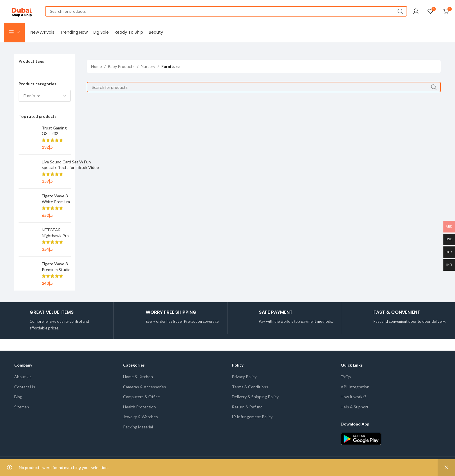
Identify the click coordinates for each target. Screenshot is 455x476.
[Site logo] (22, 11)
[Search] (226, 12)
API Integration (355, 388)
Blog (18, 398)
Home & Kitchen (138, 378)
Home (96, 67)
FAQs (346, 378)
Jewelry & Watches (140, 418)
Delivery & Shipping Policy (255, 398)
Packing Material (138, 428)
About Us (23, 378)
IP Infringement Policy (252, 418)
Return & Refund (247, 408)
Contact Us (25, 388)
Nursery (148, 67)
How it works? (353, 398)
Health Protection (139, 408)
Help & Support (355, 408)
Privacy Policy (244, 378)
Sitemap (22, 408)
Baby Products (121, 67)
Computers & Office (141, 398)
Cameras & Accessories (145, 388)
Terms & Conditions (250, 388)
